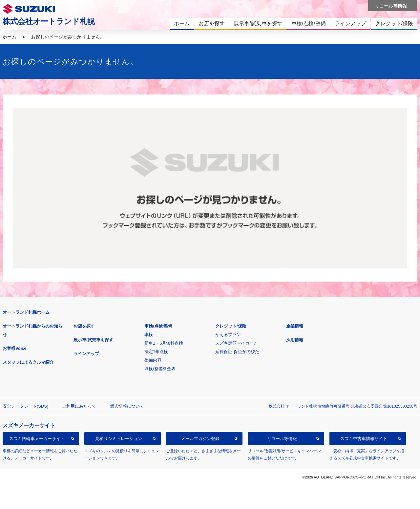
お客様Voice (15, 348)
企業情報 (295, 326)
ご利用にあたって (79, 406)
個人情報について (127, 406)
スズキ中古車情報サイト (364, 439)
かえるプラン (228, 335)
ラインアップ (86, 354)
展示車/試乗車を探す (93, 340)
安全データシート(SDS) (25, 406)
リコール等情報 (282, 439)
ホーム (10, 37)
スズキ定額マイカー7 (236, 343)
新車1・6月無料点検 (164, 343)
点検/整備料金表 (160, 369)
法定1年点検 (156, 352)
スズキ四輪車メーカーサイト (37, 439)
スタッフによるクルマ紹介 (28, 362)
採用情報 (295, 340)
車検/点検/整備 (158, 326)
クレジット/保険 (231, 326)
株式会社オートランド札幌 (49, 21)
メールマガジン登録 (200, 439)
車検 (149, 335)
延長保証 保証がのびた (237, 352)
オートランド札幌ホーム (26, 312)
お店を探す (84, 326)
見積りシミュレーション (119, 439)
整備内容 (153, 360)
